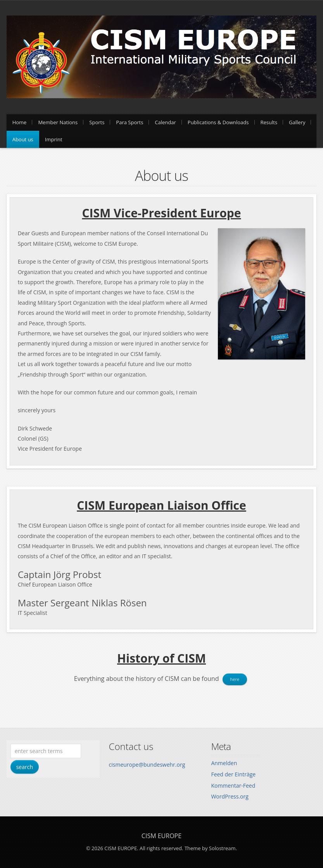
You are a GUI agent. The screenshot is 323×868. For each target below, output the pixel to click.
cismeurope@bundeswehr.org (147, 765)
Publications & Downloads (218, 122)
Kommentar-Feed (233, 786)
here (235, 679)
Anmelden (224, 763)
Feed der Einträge (233, 774)
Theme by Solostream (210, 848)
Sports (97, 122)
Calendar (165, 122)
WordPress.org (230, 796)
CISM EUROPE (161, 836)
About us (23, 139)
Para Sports (130, 122)
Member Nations (58, 122)
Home (20, 122)
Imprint (54, 139)
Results (269, 122)
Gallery (297, 122)
